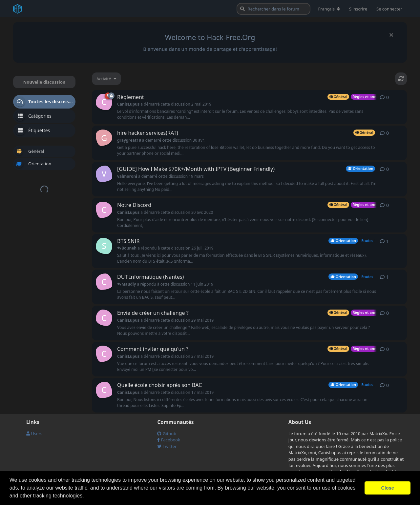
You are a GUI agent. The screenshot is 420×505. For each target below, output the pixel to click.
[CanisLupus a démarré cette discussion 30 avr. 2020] (104, 210)
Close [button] (388, 488)
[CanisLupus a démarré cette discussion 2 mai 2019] (104, 102)
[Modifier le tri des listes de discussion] (106, 79)
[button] (86, 496)
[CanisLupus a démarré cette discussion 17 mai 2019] (104, 282)
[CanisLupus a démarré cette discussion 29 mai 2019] (104, 318)
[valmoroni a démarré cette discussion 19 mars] (104, 174)
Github (167, 434)
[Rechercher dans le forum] (273, 9)
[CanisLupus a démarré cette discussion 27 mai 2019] (104, 354)
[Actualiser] (401, 79)
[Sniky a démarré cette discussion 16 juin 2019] (104, 246)
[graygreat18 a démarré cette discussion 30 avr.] (104, 138)
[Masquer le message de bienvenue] (391, 35)
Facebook (169, 440)
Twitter (167, 446)
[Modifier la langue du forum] (329, 9)
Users (34, 434)
